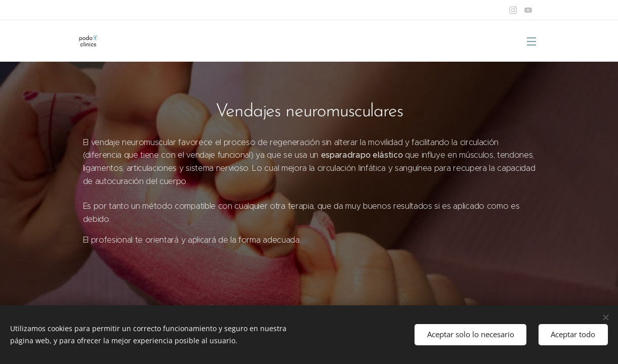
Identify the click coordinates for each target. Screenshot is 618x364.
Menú (531, 41)
